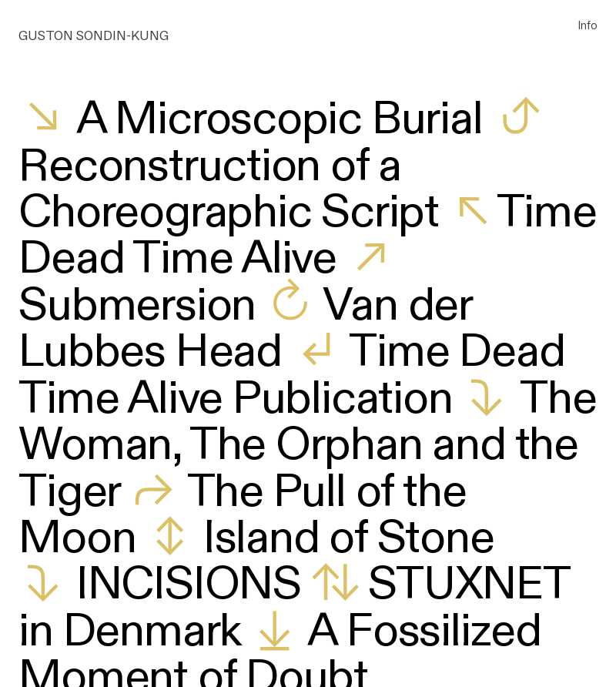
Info (588, 25)
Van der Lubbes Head (245, 329)
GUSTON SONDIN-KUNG (94, 35)
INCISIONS (189, 585)
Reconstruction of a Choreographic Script (229, 189)
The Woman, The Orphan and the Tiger (307, 446)
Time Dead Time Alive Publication (291, 375)
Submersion (137, 306)
